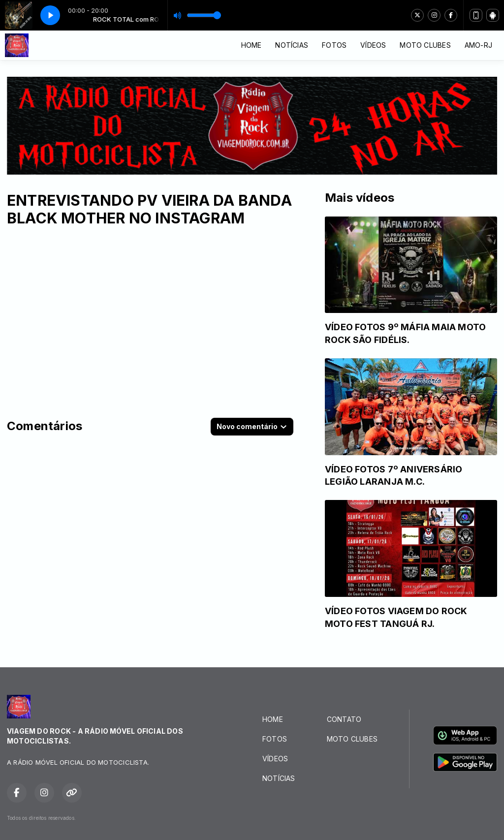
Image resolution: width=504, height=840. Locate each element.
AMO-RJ (478, 45)
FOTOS (334, 45)
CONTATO (344, 719)
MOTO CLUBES (425, 45)
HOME (252, 45)
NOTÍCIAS (292, 45)
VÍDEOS (373, 45)
